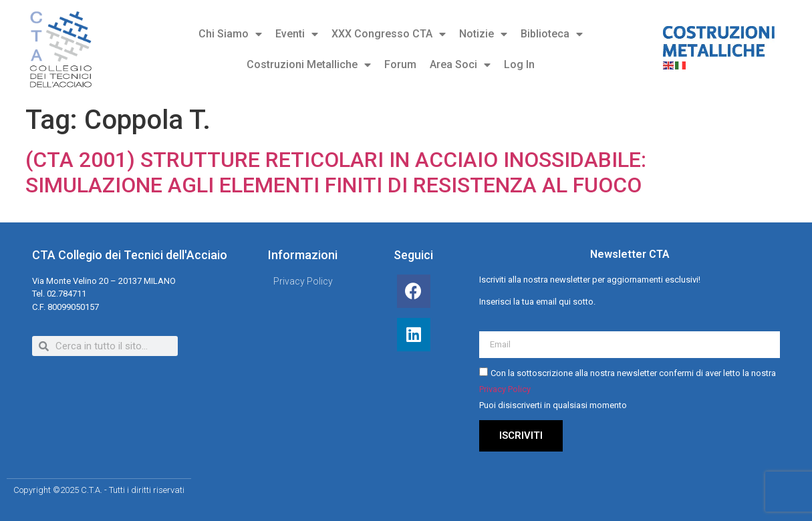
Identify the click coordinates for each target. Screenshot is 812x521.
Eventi (297, 34)
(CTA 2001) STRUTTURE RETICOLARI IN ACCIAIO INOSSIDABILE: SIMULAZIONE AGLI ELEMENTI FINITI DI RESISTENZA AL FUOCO (336, 172)
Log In (519, 64)
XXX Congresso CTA (389, 34)
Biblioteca (552, 34)
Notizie (483, 34)
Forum (400, 64)
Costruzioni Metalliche (309, 65)
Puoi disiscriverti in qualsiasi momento (553, 406)
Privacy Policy (505, 390)
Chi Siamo (230, 34)
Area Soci (460, 65)
